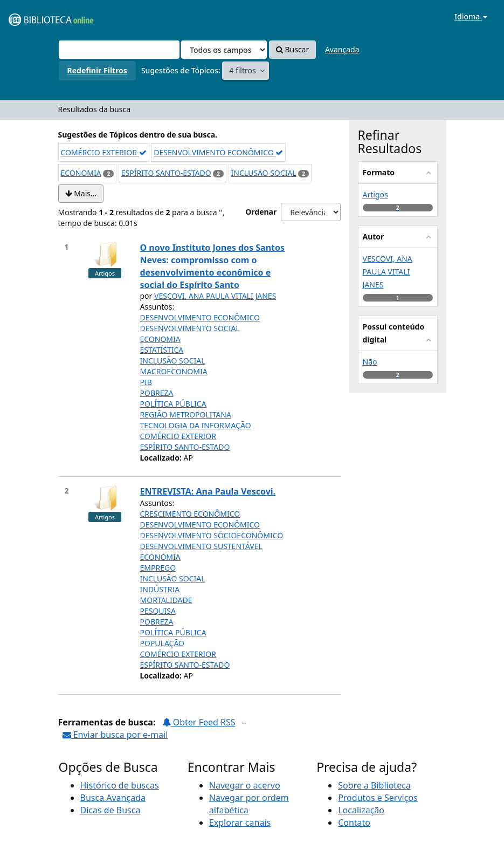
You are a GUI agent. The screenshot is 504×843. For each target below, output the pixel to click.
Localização (361, 810)
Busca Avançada (113, 798)
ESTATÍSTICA (162, 350)
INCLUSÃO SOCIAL (264, 173)
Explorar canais (240, 823)
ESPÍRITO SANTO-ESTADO (166, 173)
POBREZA (157, 393)
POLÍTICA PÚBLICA (173, 404)
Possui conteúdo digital (394, 333)
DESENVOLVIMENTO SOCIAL (190, 328)
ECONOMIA (81, 173)
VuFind (34, 16)
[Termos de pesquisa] (119, 50)
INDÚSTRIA (160, 589)
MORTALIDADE (166, 600)
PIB (146, 382)
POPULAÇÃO (163, 643)
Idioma (471, 16)
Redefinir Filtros (97, 70)
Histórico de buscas (120, 785)
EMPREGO (158, 568)
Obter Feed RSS (199, 722)
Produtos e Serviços (378, 798)
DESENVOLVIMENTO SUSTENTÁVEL (201, 546)
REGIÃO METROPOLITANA (186, 414)
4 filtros (243, 70)
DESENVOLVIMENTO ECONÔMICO (218, 152)
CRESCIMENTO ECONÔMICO (190, 514)
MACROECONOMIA (174, 371)
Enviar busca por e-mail (115, 735)
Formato (379, 172)
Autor (374, 237)
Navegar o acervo (245, 785)
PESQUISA (158, 611)
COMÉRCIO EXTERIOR (104, 152)
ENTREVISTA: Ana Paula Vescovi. (208, 491)
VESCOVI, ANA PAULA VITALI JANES (215, 296)
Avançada (342, 49)
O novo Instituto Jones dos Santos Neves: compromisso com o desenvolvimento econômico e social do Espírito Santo (213, 266)
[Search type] (224, 50)
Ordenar (261, 212)
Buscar (292, 49)
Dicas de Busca (111, 810)
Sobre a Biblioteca (374, 785)
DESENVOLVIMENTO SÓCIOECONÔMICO (212, 535)
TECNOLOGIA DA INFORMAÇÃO (196, 425)
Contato (354, 823)
